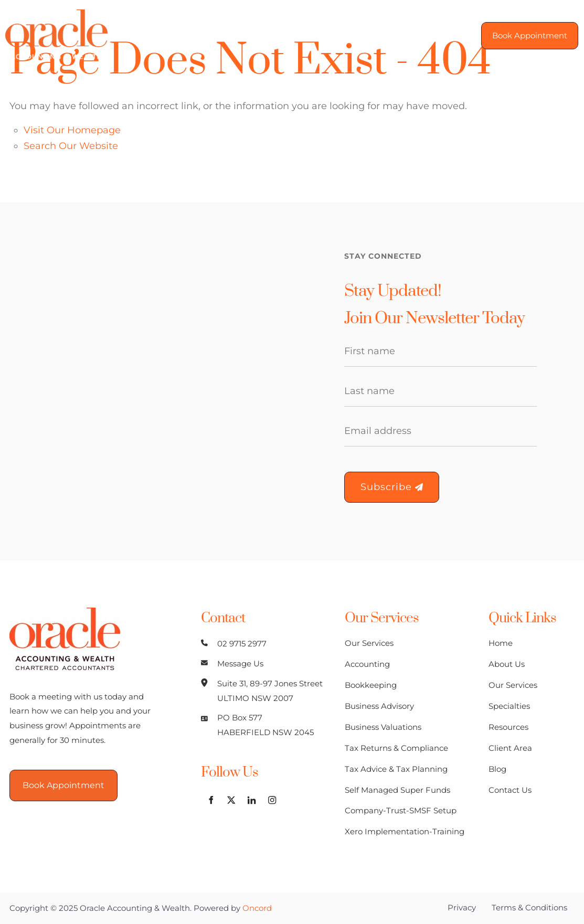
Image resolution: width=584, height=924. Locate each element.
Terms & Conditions (529, 907)
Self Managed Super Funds (397, 790)
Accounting (367, 664)
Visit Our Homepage (72, 130)
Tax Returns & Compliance (396, 748)
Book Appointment (524, 29)
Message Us (240, 663)
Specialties (509, 706)
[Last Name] (441, 391)
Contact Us (510, 790)
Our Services (369, 643)
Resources (508, 727)
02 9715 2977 (242, 644)
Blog (497, 769)
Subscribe (392, 487)
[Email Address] (441, 431)
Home (501, 643)
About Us (507, 664)
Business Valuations (383, 727)
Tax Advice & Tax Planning (396, 769)
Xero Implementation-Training (405, 831)
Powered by (233, 908)
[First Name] (441, 352)
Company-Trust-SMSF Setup (401, 810)
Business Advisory (379, 706)
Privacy (462, 907)
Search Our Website (71, 146)
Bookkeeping (371, 685)
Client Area (510, 748)
